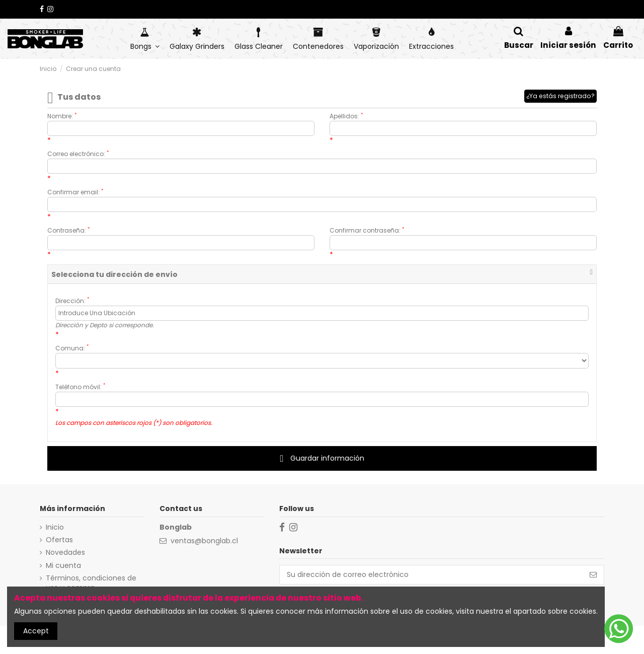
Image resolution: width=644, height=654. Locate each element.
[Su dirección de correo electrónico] (431, 575)
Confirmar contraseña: (367, 230)
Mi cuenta (63, 566)
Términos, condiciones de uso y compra (91, 583)
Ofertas (59, 540)
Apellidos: (346, 116)
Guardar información (322, 458)
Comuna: (72, 348)
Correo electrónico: (78, 154)
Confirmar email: (75, 192)
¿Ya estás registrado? (560, 96)
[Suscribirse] (593, 575)
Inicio (55, 527)
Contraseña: (68, 230)
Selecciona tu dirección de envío (114, 274)
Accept (36, 631)
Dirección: (72, 301)
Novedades (65, 553)
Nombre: (62, 116)
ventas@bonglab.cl (204, 541)
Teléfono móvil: (80, 387)
